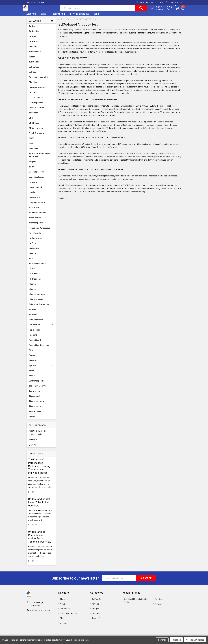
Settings (162, 640)
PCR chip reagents (37, 266)
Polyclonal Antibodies (39, 307)
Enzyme (32, 164)
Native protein (36, 240)
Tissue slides (35, 414)
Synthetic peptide (37, 383)
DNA (42, 120)
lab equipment (35, 189)
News (44, 16)
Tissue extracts (36, 403)
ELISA (32, 141)
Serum (32, 358)
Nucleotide (34, 251)
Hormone (33, 184)
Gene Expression (37, 174)
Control (32, 95)
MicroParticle (35, 220)
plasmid (33, 291)
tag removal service (38, 388)
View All (32, 447)
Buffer (32, 59)
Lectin (32, 194)
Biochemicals (35, 54)
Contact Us (59, 16)
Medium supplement (38, 215)
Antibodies (34, 33)
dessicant (34, 115)
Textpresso (34, 393)
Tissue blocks (35, 398)
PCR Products (35, 276)
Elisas (32, 146)
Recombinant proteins (39, 347)
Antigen (33, 39)
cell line (32, 74)
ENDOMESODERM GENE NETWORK (39, 157)
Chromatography (37, 90)
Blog (97, 16)
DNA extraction (36, 130)
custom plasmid (36, 105)
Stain (31, 373)
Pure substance (36, 322)
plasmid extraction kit (39, 296)
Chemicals (34, 84)
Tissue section (36, 409)
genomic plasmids (37, 179)
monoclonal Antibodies (39, 230)
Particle (33, 256)
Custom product (36, 110)
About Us (31, 16)
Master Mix (34, 210)
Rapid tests (34, 332)
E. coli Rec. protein (37, 135)
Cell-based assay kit (38, 79)
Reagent (33, 337)
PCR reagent (35, 281)
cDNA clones (35, 64)
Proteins (33, 317)
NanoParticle (35, 235)
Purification (42, 327)
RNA (31, 353)
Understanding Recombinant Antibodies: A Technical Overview (40, 539)
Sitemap (64, 625)
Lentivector (34, 200)
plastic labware (36, 302)
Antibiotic (33, 28)
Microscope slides (37, 225)
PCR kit (32, 271)
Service (32, 363)
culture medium (36, 100)
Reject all (176, 640)
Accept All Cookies (195, 640)
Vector (32, 419)
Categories (35, 23)
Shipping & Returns (79, 16)
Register (157, 11)
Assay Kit (33, 49)
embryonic (34, 151)
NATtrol (33, 245)
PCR (31, 261)
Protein (32, 312)
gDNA (32, 169)
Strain (32, 378)
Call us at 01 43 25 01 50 (40, 612)
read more (33, 494)
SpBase (42, 368)
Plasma (32, 286)
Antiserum (34, 44)
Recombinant (35, 342)
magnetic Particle (37, 205)
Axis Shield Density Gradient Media (37, 435)
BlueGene (33, 442)
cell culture (34, 69)
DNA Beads (34, 125)
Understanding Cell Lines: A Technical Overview (39, 504)
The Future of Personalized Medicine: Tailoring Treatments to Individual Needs (39, 468)
